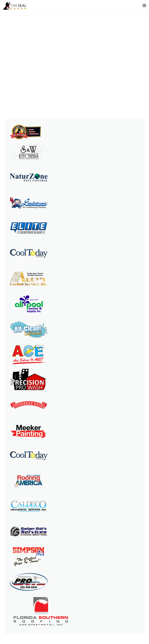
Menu (144, 5)
